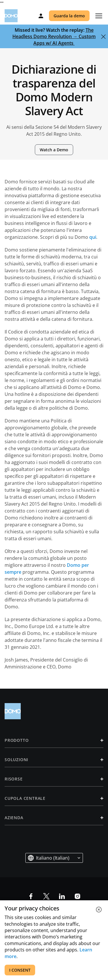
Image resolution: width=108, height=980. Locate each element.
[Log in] (41, 16)
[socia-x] (46, 896)
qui (93, 237)
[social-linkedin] (62, 896)
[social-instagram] (77, 896)
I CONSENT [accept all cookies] (20, 970)
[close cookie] (99, 910)
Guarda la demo (69, 16)
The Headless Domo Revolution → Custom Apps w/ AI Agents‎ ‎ (54, 37)
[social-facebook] (31, 896)
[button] (54, 858)
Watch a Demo (54, 150)
